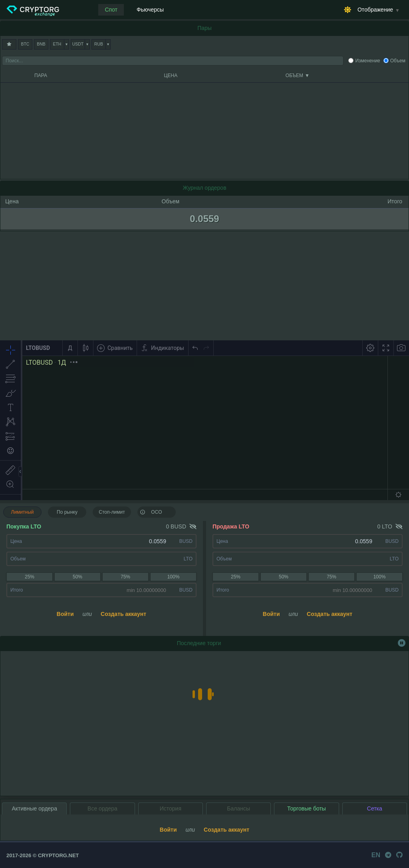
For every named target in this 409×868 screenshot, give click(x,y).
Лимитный (23, 512)
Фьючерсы (150, 10)
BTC (25, 44)
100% (174, 577)
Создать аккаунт (123, 614)
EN (376, 855)
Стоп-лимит (112, 512)
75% (125, 577)
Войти (65, 614)
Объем (398, 61)
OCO (151, 512)
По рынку (67, 512)
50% (77, 577)
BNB (41, 44)
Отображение (375, 10)
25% (30, 577)
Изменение (367, 61)
